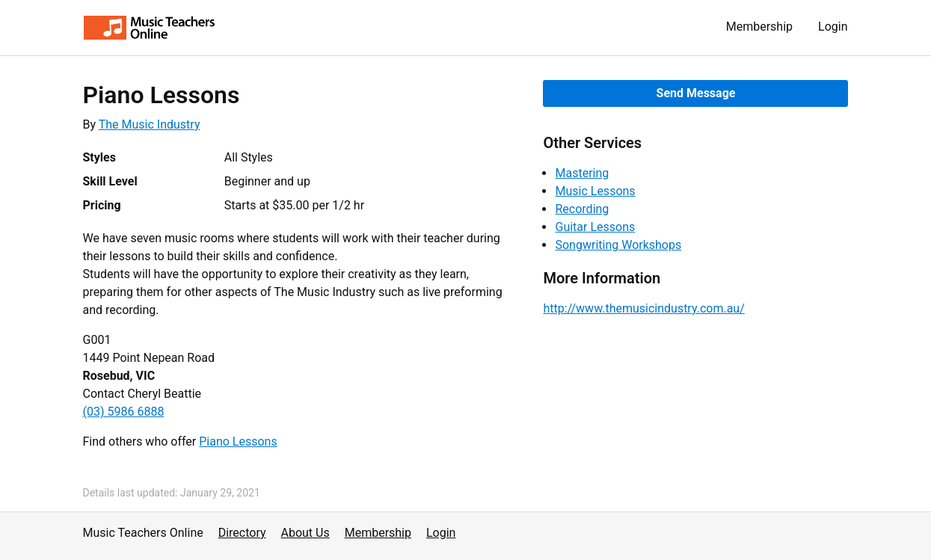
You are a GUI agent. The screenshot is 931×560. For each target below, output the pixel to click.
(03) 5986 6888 (124, 412)
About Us (305, 533)
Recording (582, 209)
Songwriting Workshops (618, 245)
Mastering (582, 173)
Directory (242, 533)
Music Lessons (595, 191)
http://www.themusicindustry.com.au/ (643, 308)
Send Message (696, 93)
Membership (759, 27)
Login (833, 27)
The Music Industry (150, 124)
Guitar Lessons (595, 227)
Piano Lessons (238, 441)
